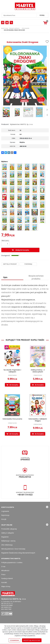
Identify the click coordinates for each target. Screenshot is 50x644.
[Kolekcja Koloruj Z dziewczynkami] (38, 371)
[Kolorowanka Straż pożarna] (12, 419)
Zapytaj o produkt (10, 264)
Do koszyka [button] (12, 385)
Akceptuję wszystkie (32, 640)
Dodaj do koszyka (20, 250)
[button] (12, 277)
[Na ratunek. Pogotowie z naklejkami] (12, 371)
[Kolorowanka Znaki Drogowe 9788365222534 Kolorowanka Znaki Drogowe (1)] (25, 75)
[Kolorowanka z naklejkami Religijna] (38, 420)
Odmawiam (14, 640)
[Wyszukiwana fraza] (19, 15)
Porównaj (28, 264)
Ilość (5, 240)
